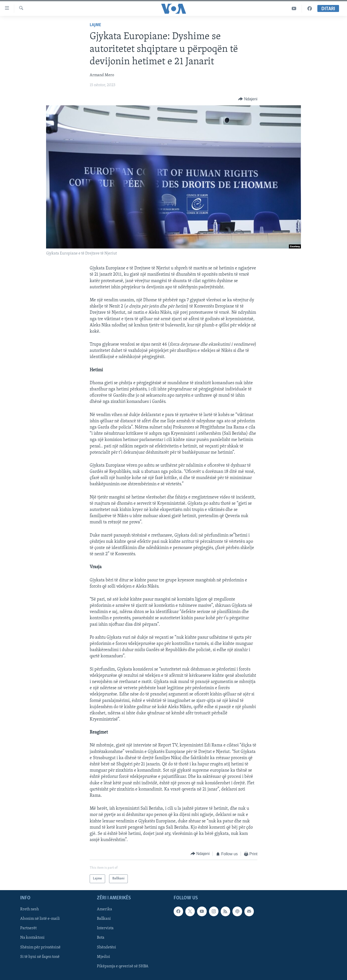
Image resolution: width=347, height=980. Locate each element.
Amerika (104, 909)
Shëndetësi (106, 947)
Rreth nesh (30, 909)
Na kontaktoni (32, 938)
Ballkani (104, 919)
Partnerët (28, 928)
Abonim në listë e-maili (40, 919)
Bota (101, 938)
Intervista (105, 928)
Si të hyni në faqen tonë (40, 957)
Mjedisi (104, 957)
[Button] (248, 99)
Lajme (95, 25)
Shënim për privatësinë (40, 947)
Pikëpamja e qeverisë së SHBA (123, 966)
